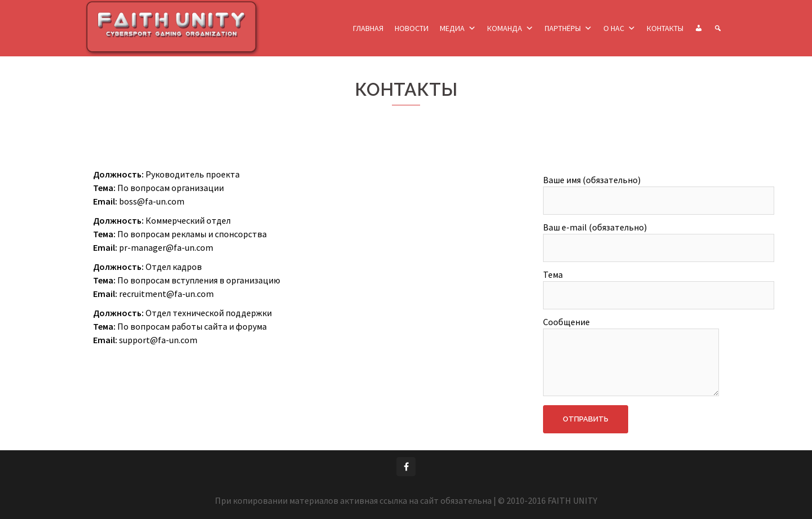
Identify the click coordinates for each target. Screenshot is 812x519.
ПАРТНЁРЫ (563, 28)
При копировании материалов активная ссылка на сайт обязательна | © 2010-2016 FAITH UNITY (406, 500)
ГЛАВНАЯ (368, 28)
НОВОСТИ (412, 28)
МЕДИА (452, 28)
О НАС (614, 28)
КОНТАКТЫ (665, 28)
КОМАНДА (505, 28)
